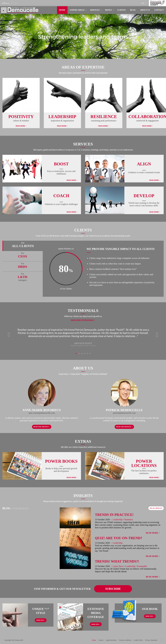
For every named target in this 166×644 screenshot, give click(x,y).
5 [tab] (87, 354)
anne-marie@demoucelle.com (42, 413)
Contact (159, 10)
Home (62, 10)
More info (40, 620)
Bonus (108, 10)
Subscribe (113, 589)
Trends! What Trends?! (117, 561)
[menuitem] (145, 3)
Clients (121, 10)
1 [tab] (76, 354)
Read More (20, 126)
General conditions (125, 640)
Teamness (128, 520)
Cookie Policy (138, 640)
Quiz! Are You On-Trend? (119, 538)
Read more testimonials (82, 320)
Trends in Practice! (114, 515)
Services (95, 10)
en (143, 3)
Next (157, 335)
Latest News (118, 566)
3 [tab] (82, 354)
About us (145, 10)
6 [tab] (90, 354)
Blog (133, 10)
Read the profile (41, 427)
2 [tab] (79, 354)
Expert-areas (77, 10)
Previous (9, 335)
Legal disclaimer (111, 640)
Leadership (118, 520)
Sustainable (142, 566)
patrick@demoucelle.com (124, 413)
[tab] (23, 246)
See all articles (156, 508)
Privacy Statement (151, 640)
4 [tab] (84, 354)
